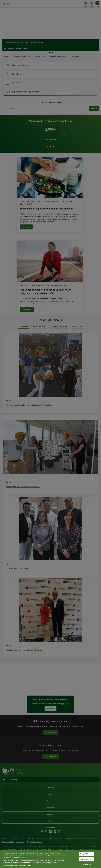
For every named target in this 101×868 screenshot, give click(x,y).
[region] (50, 859)
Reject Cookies (86, 859)
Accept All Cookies (86, 854)
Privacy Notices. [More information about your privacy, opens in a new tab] (27, 866)
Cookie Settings (86, 864)
